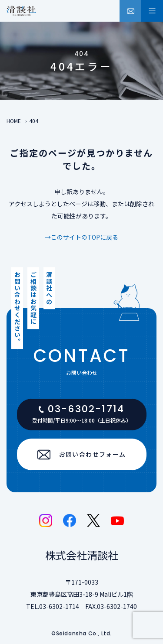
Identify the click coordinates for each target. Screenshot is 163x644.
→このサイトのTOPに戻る (81, 237)
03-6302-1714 (59, 606)
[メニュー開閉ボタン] (152, 11)
